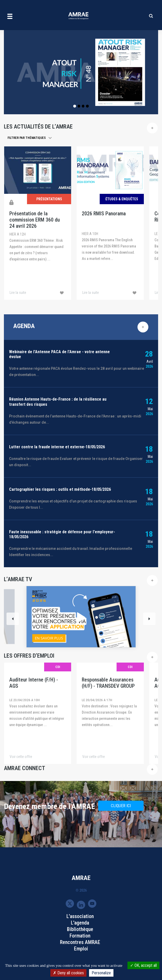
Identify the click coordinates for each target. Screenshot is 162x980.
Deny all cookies (68, 973)
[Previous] (13, 619)
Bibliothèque (80, 929)
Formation (80, 936)
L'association (80, 916)
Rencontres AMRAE (80, 942)
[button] (33, 138)
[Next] (149, 619)
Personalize (101, 973)
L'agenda (80, 923)
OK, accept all (143, 965)
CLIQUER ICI (121, 806)
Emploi (81, 949)
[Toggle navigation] (10, 16)
